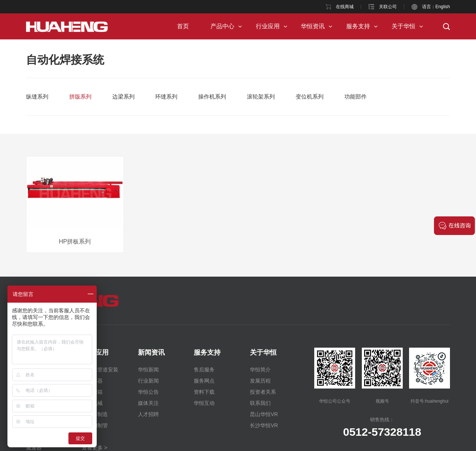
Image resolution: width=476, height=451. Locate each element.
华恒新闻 (148, 370)
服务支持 (358, 26)
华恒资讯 (313, 26)
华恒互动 (204, 403)
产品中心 (222, 26)
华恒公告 (148, 392)
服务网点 (204, 381)
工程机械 (92, 403)
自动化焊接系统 (65, 60)
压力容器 (92, 381)
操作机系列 (212, 96)
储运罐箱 (92, 392)
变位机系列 (310, 96)
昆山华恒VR (264, 414)
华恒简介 (260, 370)
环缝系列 (166, 96)
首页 (183, 26)
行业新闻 (148, 381)
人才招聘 (148, 414)
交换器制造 (95, 414)
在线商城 (345, 7)
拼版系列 (80, 96)
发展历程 (260, 381)
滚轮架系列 (261, 96)
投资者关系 (263, 392)
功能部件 (356, 96)
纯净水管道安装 (100, 370)
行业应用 (268, 26)
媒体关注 (148, 403)
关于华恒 (403, 26)
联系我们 (260, 403)
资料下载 (204, 392)
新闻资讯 (151, 352)
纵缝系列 (37, 96)
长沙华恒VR (264, 425)
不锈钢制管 (95, 425)
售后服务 (204, 370)
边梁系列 (123, 96)
